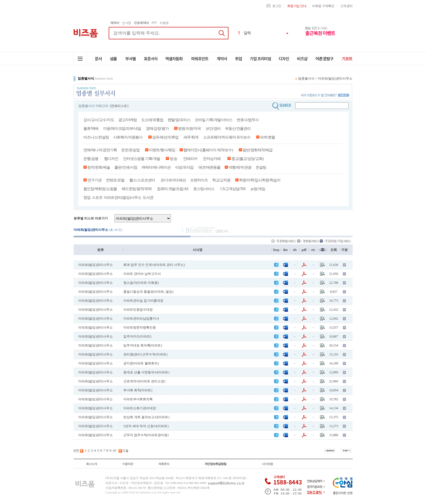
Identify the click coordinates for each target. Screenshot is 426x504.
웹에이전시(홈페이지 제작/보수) (208, 150)
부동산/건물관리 (238, 129)
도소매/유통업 (152, 120)
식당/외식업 (184, 167)
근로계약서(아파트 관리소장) (144, 381)
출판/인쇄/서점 (126, 167)
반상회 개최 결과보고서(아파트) (146, 417)
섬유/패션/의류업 (165, 137)
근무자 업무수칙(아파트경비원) (146, 435)
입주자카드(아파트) (137, 336)
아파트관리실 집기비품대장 (143, 301)
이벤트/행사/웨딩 (162, 150)
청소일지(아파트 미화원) (141, 283)
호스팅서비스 (204, 189)
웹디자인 (111, 159)
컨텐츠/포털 (115, 180)
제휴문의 (164, 464)
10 (114, 451)
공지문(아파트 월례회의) (141, 363)
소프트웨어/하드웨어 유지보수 (227, 137)
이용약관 (128, 464)
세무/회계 (191, 137)
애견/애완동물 (209, 167)
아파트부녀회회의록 (138, 399)
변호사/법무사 (248, 120)
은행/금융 (91, 159)
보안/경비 (213, 129)
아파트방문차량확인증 (140, 327)
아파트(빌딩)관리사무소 (335, 78)
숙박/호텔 (267, 137)
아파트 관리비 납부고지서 (142, 274)
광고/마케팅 (128, 120)
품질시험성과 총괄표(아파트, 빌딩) (148, 292)
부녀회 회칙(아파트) (138, 390)
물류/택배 (91, 129)
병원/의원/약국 (189, 129)
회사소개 (92, 464)
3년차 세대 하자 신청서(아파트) (146, 426)
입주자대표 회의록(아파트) (143, 345)
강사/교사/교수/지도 (99, 120)
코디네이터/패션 (173, 180)
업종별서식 (306, 78)
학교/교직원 (221, 180)
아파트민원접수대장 (138, 310)
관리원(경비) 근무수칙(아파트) (145, 354)
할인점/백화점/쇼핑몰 (100, 189)
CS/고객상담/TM (233, 189)
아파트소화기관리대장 (140, 408)
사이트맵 (267, 464)
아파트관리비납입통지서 (141, 319)
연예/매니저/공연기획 (100, 150)
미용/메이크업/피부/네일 (122, 129)
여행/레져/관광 (240, 167)
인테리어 (190, 159)
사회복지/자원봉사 (128, 137)
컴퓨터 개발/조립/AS (173, 189)
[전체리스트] (119, 106)
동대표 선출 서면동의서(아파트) (146, 372)
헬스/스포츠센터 (142, 180)
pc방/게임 (258, 189)
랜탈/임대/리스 (179, 120)
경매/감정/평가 (157, 129)
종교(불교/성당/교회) (247, 159)
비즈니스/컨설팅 (96, 137)
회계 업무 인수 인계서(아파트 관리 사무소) (154, 265)
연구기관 (94, 180)
